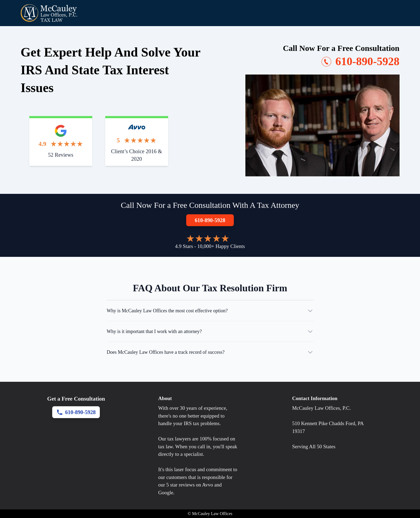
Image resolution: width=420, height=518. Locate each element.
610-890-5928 (210, 220)
